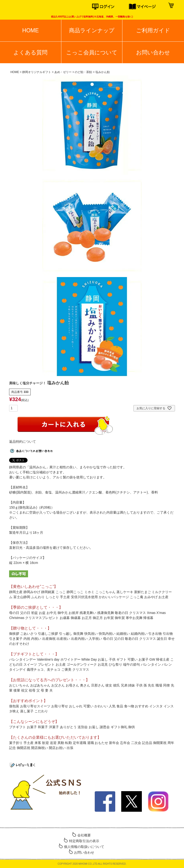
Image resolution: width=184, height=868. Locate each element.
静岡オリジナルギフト (37, 72)
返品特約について (23, 442)
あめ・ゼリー (63, 72)
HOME (31, 30)
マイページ (147, 7)
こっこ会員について (92, 52)
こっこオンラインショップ (22, 7)
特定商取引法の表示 (84, 841)
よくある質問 (30, 52)
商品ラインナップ (92, 30)
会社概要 (84, 835)
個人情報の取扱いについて (84, 847)
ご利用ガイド (153, 30)
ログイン (110, 7)
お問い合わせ (153, 52)
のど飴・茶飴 (83, 72)
